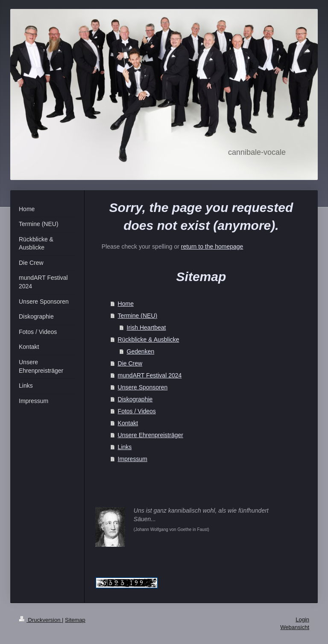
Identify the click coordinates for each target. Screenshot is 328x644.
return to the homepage (212, 247)
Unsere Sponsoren (143, 387)
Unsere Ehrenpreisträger (151, 435)
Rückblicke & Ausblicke (149, 339)
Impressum (133, 459)
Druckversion (40, 620)
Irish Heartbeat (146, 328)
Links (125, 447)
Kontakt (128, 423)
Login (302, 619)
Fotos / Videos (137, 411)
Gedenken (141, 351)
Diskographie (135, 399)
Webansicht (295, 627)
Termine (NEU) (138, 316)
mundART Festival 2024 (150, 375)
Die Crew (130, 363)
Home (126, 304)
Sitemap (75, 620)
